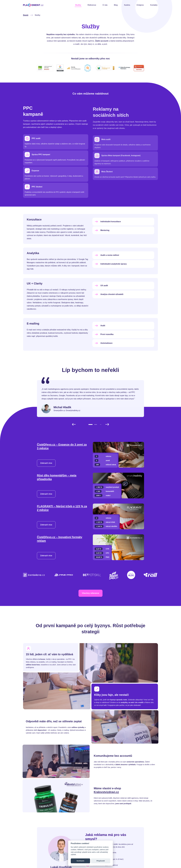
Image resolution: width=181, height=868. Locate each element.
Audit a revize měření (106, 266)
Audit (100, 337)
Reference (92, 5)
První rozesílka (104, 346)
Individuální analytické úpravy (110, 275)
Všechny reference (90, 604)
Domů (14, 15)
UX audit (101, 297)
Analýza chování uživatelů (109, 306)
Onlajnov (140, 5)
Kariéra (127, 5)
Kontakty (154, 5)
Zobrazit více (46, 463)
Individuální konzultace (107, 233)
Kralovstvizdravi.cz (118, 792)
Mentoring (102, 242)
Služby (78, 5)
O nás (105, 5)
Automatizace (103, 354)
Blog (116, 5)
